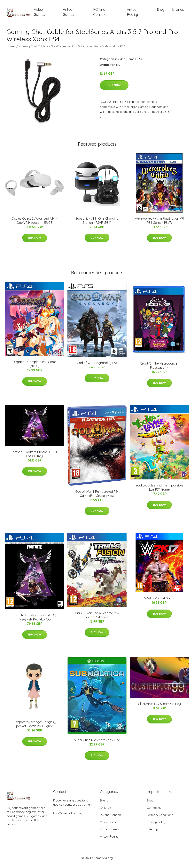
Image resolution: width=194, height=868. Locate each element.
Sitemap (152, 833)
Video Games (39, 14)
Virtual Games (68, 14)
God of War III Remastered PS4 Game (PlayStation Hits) (97, 497)
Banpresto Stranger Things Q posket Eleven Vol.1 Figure (35, 727)
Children (105, 811)
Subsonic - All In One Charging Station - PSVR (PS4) (97, 224)
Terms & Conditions (160, 818)
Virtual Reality (132, 14)
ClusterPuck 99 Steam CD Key (159, 707)
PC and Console (100, 14)
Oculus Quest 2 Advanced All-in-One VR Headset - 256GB (35, 224)
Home (11, 50)
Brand (104, 804)
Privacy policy (156, 825)
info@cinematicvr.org (68, 817)
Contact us (154, 811)
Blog (161, 11)
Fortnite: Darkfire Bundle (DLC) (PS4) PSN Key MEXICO (35, 621)
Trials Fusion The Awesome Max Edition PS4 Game (97, 618)
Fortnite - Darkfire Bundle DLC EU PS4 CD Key (35, 457)
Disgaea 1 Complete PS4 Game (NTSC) (35, 367)
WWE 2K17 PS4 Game (159, 602)
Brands (178, 11)
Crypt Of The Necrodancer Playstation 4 (159, 369)
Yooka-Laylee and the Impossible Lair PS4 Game (159, 491)
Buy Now (114, 89)
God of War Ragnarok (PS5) (97, 366)
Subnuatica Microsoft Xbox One (97, 743)
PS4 (140, 62)
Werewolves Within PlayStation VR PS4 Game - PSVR (159, 224)
